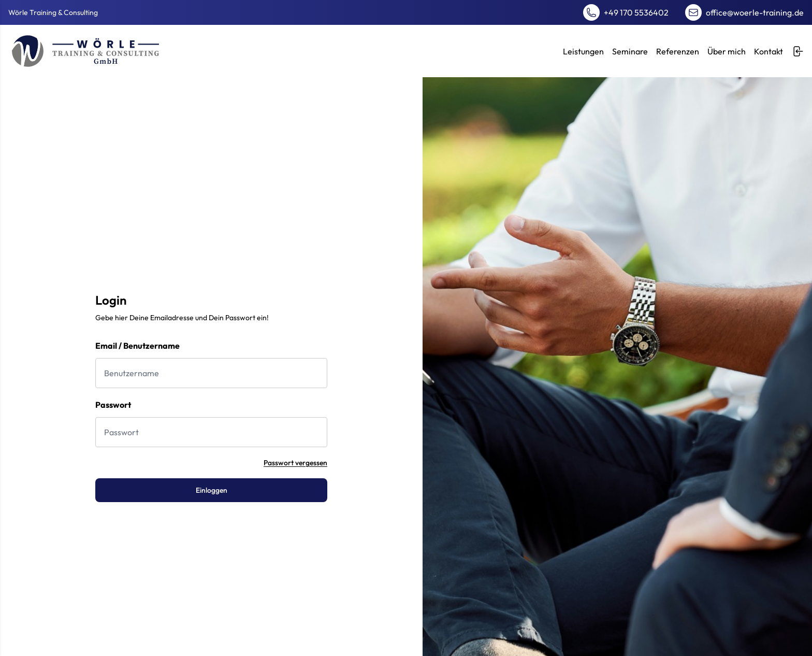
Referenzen (678, 51)
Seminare (630, 51)
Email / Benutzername (137, 346)
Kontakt (769, 51)
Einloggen (212, 490)
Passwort (113, 405)
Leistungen (583, 51)
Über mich (727, 51)
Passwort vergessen (295, 463)
